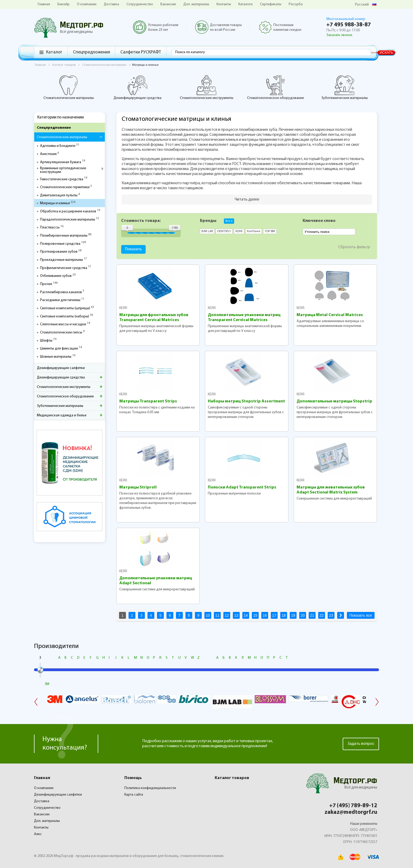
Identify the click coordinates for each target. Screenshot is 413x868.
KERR (123, 308)
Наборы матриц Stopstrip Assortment (246, 401)
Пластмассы (50, 228)
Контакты (224, 4)
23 (331, 615)
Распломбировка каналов (61, 292)
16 (265, 615)
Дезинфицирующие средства (137, 87)
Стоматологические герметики (65, 187)
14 (246, 615)
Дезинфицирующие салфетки (61, 368)
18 (284, 615)
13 (236, 615)
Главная (44, 4)
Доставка (111, 4)
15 (255, 615)
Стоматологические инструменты (207, 87)
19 (293, 615)
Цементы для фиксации (59, 349)
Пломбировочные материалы (64, 236)
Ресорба (296, 4)
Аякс (38, 834)
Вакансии (168, 4)
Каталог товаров (232, 778)
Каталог (54, 52)
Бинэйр (63, 4)
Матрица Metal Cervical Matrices (330, 315)
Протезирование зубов (59, 252)
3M (47, 684)
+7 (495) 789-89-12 (353, 806)
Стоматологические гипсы (61, 333)
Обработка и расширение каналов (68, 212)
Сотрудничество (140, 4)
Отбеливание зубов (56, 276)
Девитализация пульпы (59, 196)
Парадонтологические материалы (68, 220)
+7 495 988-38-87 (349, 25)
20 (303, 615)
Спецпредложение (54, 128)
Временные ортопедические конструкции (63, 170)
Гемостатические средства (62, 179)
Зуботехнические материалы (345, 87)
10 (208, 615)
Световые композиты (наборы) (65, 317)
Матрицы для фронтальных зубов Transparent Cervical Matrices (154, 318)
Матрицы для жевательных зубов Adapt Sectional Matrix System (331, 490)
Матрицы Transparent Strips (148, 401)
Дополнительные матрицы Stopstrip (334, 401)
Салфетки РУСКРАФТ (141, 52)
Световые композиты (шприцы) (65, 308)
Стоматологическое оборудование (276, 87)
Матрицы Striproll (138, 487)
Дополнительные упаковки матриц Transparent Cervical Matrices (244, 318)
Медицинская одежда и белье (62, 415)
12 (227, 615)
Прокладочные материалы (62, 260)
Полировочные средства (60, 244)
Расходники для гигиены (60, 300)
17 (274, 615)
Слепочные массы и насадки (63, 325)
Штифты (46, 341)
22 (322, 615)
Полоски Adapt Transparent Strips (242, 487)
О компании (87, 4)
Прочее (46, 284)
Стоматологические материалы (69, 87)
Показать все (361, 615)
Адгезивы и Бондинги (58, 146)
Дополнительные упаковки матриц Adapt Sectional (156, 581)
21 (312, 615)
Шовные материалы (56, 357)
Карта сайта (134, 795)
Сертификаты (271, 4)
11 (217, 615)
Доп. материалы (196, 4)
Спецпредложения (92, 52)
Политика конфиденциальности (150, 788)
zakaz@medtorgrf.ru (351, 812)
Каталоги (245, 4)
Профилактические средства (64, 268)
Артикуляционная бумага (61, 162)
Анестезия (48, 154)
